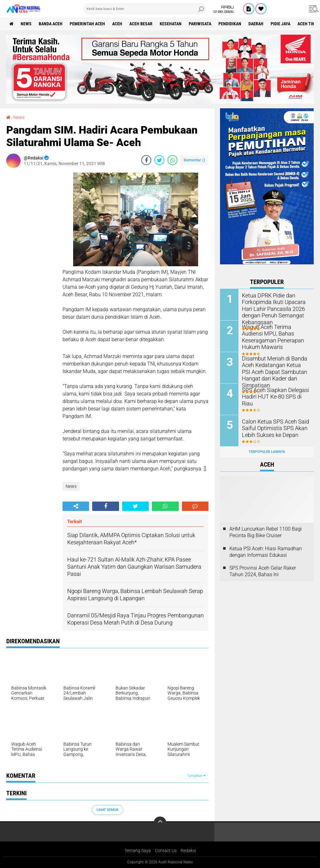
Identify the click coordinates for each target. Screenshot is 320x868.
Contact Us (166, 851)
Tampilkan (196, 776)
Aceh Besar (141, 24)
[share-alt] (76, 506)
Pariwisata (200, 24)
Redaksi (188, 851)
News (26, 24)
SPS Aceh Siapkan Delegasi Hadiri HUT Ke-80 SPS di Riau (274, 393)
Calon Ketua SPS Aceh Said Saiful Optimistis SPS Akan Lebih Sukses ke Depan (272, 428)
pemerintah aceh (87, 24)
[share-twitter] (159, 160)
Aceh (117, 24)
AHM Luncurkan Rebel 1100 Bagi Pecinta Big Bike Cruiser (266, 532)
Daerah (256, 24)
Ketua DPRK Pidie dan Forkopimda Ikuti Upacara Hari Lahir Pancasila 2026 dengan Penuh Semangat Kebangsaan (270, 308)
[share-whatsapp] (172, 160)
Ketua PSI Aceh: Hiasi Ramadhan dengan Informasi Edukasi (266, 552)
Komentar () (195, 160)
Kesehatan (171, 24)
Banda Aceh (51, 24)
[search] (145, 9)
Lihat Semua (107, 810)
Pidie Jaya (280, 24)
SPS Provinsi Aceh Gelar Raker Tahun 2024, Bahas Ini (263, 571)
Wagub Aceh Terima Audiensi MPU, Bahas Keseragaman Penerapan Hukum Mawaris (274, 333)
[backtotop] (160, 823)
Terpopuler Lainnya (267, 452)
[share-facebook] (146, 160)
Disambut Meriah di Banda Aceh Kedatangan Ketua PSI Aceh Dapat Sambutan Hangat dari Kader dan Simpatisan (275, 368)
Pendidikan (230, 24)
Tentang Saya (138, 851)
